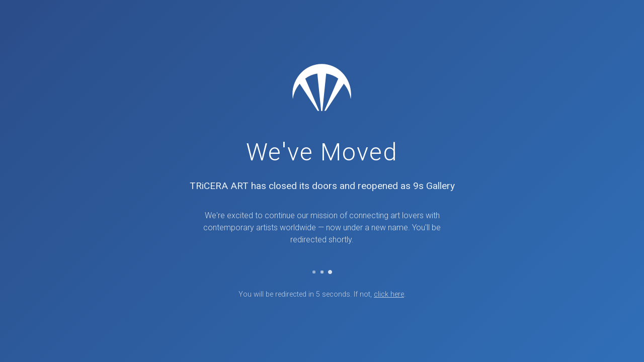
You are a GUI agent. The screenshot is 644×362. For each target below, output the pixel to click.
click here (389, 294)
